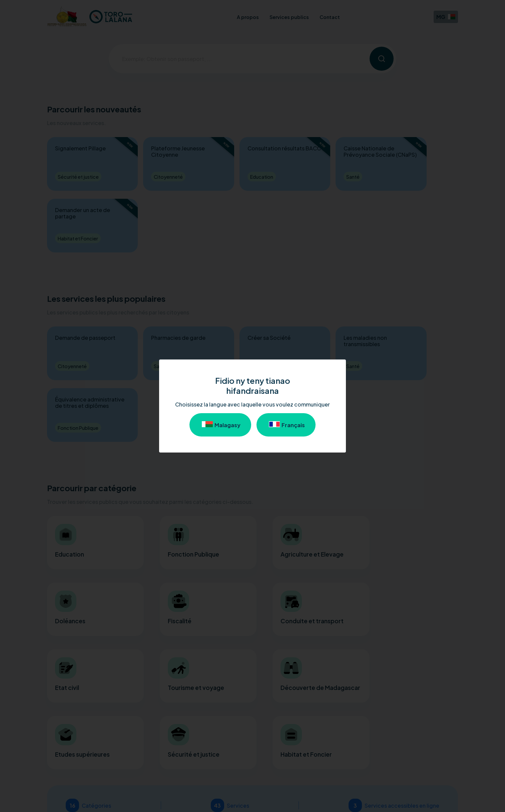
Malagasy (220, 425)
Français (286, 425)
